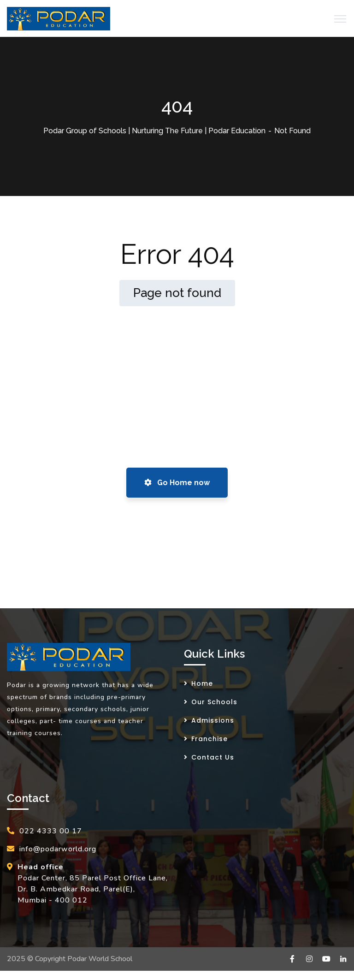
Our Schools (214, 702)
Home (202, 683)
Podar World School (100, 959)
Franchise (209, 739)
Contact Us (213, 757)
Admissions (213, 720)
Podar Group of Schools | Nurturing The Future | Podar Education (154, 131)
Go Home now (177, 483)
